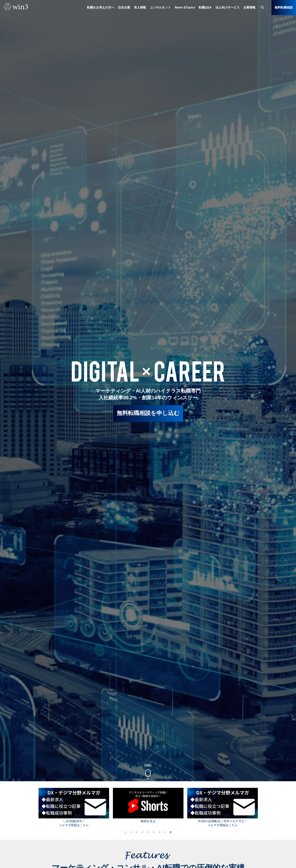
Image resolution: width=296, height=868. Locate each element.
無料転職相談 (284, 7)
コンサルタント (160, 7)
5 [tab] (148, 832)
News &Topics (185, 7)
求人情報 (140, 7)
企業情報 (249, 7)
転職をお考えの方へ (101, 7)
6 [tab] (154, 832)
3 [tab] (137, 832)
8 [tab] (165, 832)
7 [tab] (159, 832)
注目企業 (124, 7)
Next (263, 807)
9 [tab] (171, 832)
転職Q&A (205, 7)
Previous (33, 807)
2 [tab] (131, 832)
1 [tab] (125, 832)
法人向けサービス (227, 7)
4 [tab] (142, 832)
